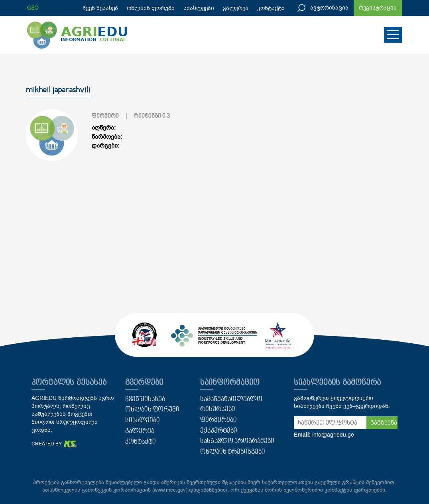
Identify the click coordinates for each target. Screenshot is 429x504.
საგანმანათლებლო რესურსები (231, 405)
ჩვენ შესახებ (100, 8)
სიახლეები (199, 8)
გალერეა (236, 8)
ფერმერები (218, 420)
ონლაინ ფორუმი (151, 8)
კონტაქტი (271, 8)
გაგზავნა (384, 423)
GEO (33, 7)
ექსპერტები (219, 431)
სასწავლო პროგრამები (237, 441)
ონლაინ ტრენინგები (233, 452)
